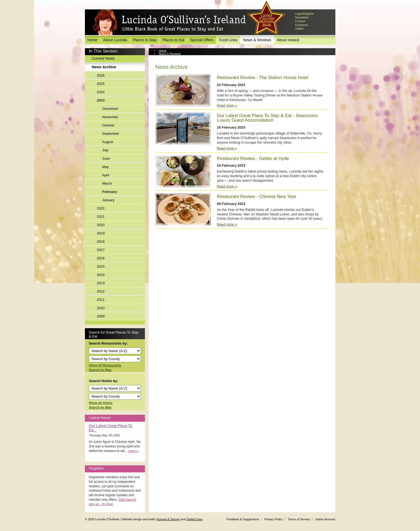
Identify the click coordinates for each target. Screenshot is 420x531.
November (110, 117)
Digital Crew (194, 519)
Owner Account (325, 519)
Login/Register (305, 14)
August (108, 142)
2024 (101, 92)
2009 (101, 316)
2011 (101, 300)
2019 (101, 233)
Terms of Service (299, 519)
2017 (101, 250)
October (108, 125)
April (106, 175)
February (110, 192)
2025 (101, 84)
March (107, 183)
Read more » (227, 105)
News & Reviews (257, 40)
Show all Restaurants (105, 365)
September (111, 134)
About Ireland (288, 40)
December (110, 109)
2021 (101, 217)
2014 (101, 275)
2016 (101, 258)
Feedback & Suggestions (243, 519)
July (105, 150)
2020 (101, 225)
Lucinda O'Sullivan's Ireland (169, 23)
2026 (101, 75)
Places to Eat (173, 40)
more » (133, 451)
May (106, 167)
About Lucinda (115, 40)
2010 (101, 308)
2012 (101, 291)
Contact (300, 21)
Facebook (302, 25)
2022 (101, 208)
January (108, 200)
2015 (101, 266)
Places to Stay (145, 40)
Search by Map (100, 370)
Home (93, 40)
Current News (103, 58)
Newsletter (302, 17)
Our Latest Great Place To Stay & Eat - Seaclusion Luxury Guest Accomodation (267, 118)
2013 (101, 283)
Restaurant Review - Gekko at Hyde (253, 158)
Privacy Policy (273, 519)
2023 (101, 100)
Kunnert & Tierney (168, 519)
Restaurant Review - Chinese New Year (257, 197)
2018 (101, 242)
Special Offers (202, 40)
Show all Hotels (101, 403)
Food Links (228, 40)
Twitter (299, 29)
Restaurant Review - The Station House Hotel (263, 78)
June (106, 158)
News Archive (104, 67)
